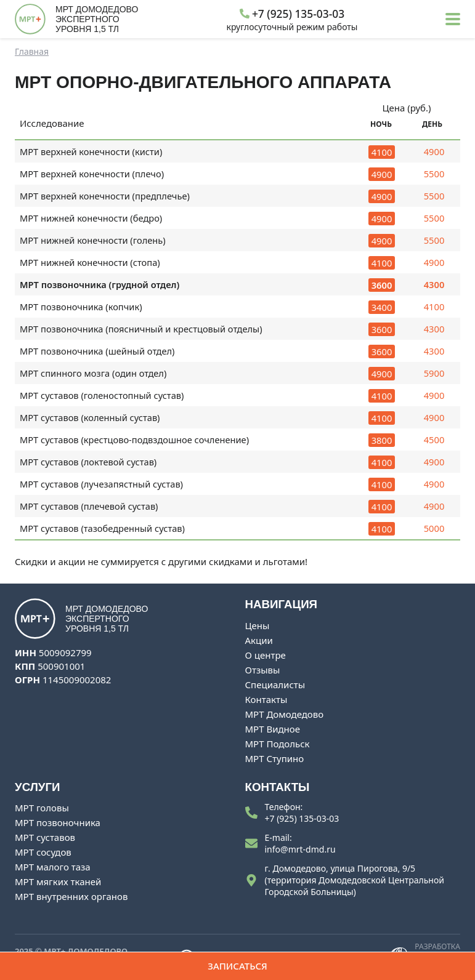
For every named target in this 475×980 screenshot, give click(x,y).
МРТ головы (42, 808)
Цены (258, 625)
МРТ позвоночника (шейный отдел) (97, 351)
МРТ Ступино (275, 758)
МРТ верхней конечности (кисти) (91, 151)
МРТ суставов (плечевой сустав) (89, 506)
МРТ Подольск (278, 744)
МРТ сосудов (43, 852)
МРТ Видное (273, 729)
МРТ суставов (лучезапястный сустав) (102, 484)
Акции (259, 640)
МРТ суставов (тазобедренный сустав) (103, 528)
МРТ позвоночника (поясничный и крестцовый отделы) (141, 329)
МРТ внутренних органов (71, 896)
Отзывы (263, 670)
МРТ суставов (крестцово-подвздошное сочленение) (135, 440)
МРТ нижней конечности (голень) (93, 240)
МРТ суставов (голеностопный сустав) (102, 395)
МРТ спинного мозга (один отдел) (93, 373)
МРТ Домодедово (285, 714)
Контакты (266, 699)
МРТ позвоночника (58, 822)
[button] (453, 19)
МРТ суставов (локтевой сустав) (88, 462)
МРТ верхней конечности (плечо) (92, 174)
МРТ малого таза (53, 867)
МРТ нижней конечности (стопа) (90, 262)
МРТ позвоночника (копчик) (81, 307)
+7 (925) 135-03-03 (302, 818)
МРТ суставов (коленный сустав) (90, 417)
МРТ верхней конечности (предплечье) (105, 196)
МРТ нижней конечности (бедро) (91, 218)
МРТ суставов (45, 837)
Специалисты (275, 685)
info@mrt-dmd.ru (300, 849)
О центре (266, 655)
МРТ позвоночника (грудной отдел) (100, 284)
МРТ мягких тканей (58, 882)
